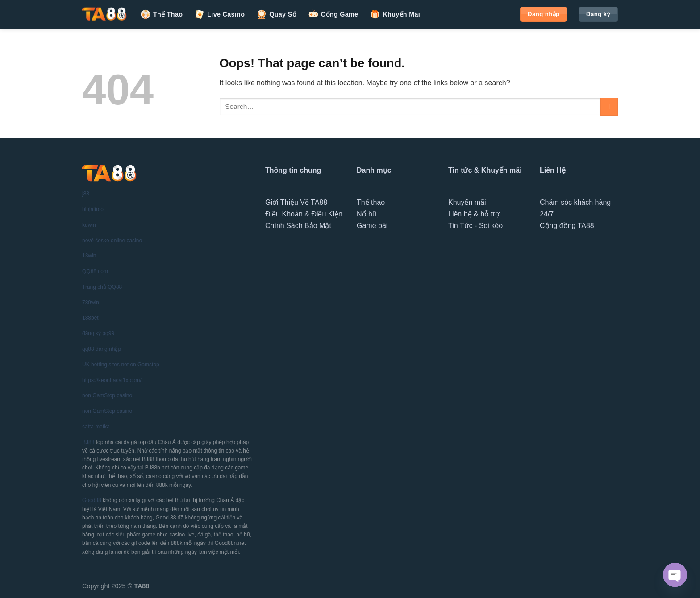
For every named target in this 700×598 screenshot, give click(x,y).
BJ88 (88, 442)
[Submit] (609, 106)
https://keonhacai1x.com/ (112, 380)
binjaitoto (93, 209)
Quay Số (276, 14)
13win (89, 256)
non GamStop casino (107, 395)
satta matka (96, 427)
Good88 (92, 500)
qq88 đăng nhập (102, 349)
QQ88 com (95, 271)
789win (91, 303)
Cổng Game (333, 14)
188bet (90, 318)
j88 (86, 194)
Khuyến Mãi (395, 14)
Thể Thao (161, 14)
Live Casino (219, 14)
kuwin (89, 225)
